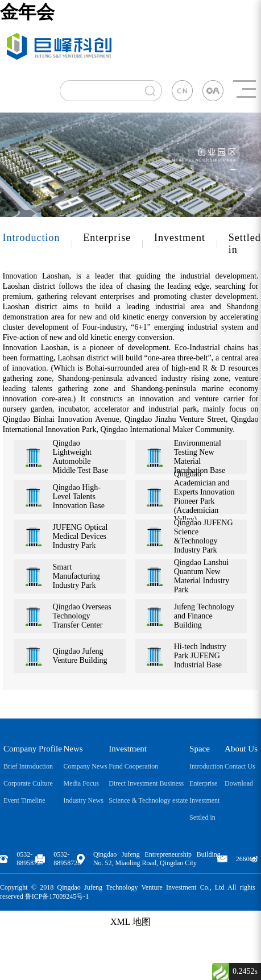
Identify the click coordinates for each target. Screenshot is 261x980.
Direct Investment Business (146, 783)
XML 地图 (130, 922)
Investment (180, 238)
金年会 (27, 12)
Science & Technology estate (148, 800)
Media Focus (81, 783)
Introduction (32, 238)
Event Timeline (24, 800)
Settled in (202, 817)
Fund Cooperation (133, 766)
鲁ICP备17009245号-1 (57, 896)
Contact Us (240, 766)
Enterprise (107, 238)
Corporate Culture (28, 783)
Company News (85, 766)
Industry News (83, 800)
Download (239, 783)
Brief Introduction (28, 766)
